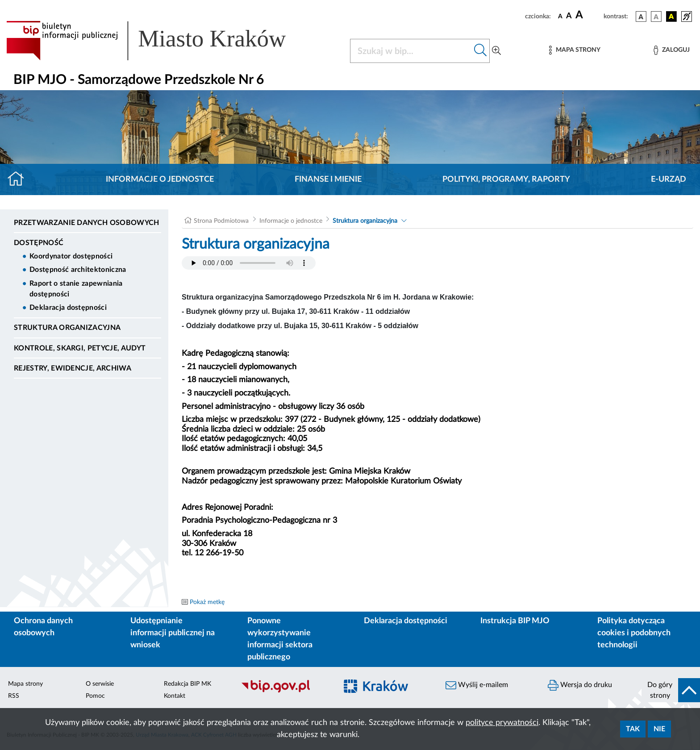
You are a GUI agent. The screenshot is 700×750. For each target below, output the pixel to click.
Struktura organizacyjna (67, 328)
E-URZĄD (669, 179)
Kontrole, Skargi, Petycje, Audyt (80, 348)
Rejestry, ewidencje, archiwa (73, 368)
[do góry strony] (671, 690)
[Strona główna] (19, 179)
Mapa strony (25, 684)
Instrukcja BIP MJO (515, 621)
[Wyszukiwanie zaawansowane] (496, 51)
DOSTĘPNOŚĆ (39, 243)
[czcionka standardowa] (560, 16)
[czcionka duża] (588, 15)
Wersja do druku (580, 685)
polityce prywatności (502, 723)
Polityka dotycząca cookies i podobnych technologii (634, 633)
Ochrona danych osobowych (43, 627)
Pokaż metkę (207, 602)
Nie (659, 729)
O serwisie (100, 684)
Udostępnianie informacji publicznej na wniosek (173, 633)
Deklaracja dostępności (68, 308)
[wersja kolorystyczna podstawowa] (641, 17)
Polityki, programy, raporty (506, 179)
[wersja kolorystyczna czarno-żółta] (671, 17)
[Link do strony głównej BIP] (159, 41)
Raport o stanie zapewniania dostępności (76, 289)
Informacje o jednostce (160, 179)
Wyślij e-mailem (477, 685)
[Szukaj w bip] (481, 51)
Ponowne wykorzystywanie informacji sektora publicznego (280, 639)
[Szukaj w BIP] (411, 51)
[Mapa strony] (575, 50)
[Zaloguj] (671, 50)
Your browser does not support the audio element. (249, 263)
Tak (633, 729)
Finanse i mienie (328, 179)
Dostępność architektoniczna (78, 270)
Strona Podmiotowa (221, 221)
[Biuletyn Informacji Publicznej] (285, 692)
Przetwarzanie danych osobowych (87, 223)
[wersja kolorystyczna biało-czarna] (656, 17)
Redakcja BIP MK (187, 684)
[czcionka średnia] (569, 16)
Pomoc (95, 696)
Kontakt (175, 696)
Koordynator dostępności (71, 256)
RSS (14, 696)
